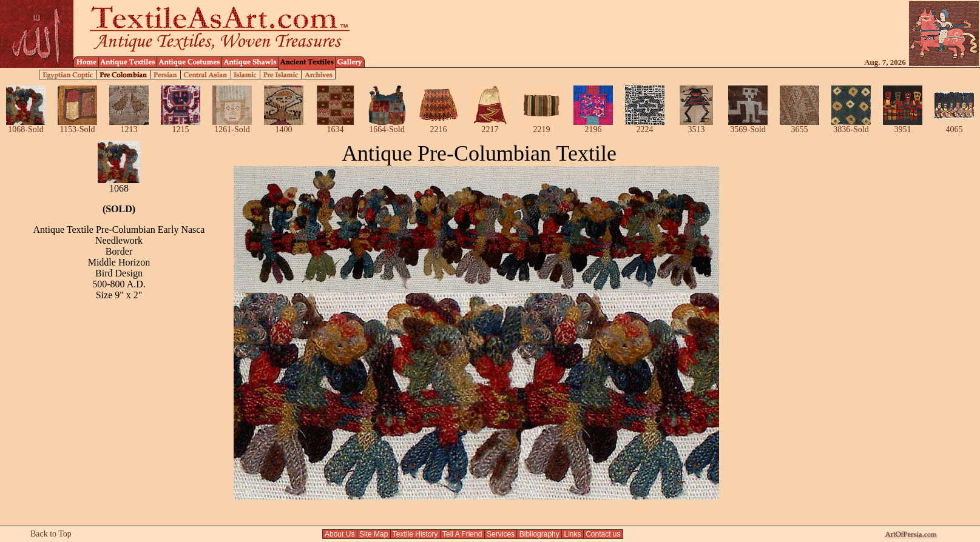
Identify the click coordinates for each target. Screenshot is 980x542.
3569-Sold (748, 126)
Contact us (603, 534)
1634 (335, 126)
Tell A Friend (462, 534)
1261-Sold (232, 126)
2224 (645, 126)
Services (501, 534)
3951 (903, 126)
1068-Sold (26, 126)
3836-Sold (851, 126)
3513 (696, 126)
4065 (954, 126)
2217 (490, 126)
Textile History (415, 534)
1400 (284, 126)
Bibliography (539, 534)
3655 (799, 126)
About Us (340, 534)
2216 (438, 126)
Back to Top (51, 534)
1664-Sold (387, 126)
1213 (129, 126)
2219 (542, 126)
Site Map (374, 534)
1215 (181, 126)
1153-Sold (77, 126)
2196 (593, 126)
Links (573, 534)
